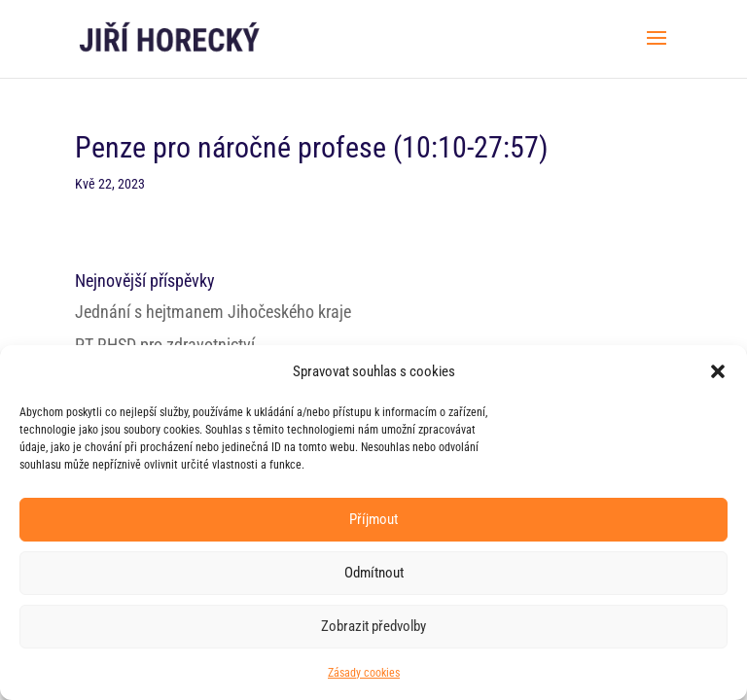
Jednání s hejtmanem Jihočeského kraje (213, 312)
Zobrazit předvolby (373, 626)
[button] (718, 371)
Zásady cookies (364, 673)
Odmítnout (374, 573)
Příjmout (373, 519)
